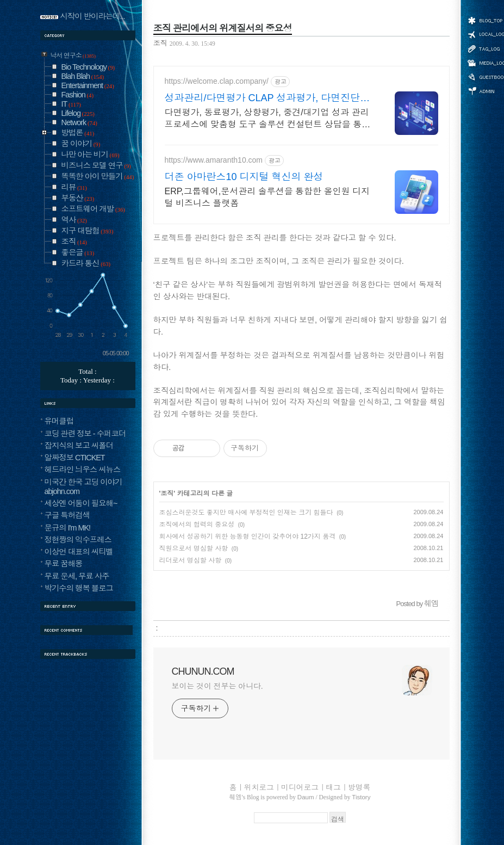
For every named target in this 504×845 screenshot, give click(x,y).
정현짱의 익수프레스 (78, 540)
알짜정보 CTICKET (75, 458)
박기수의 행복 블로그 (79, 588)
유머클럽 (59, 421)
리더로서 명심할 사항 (191, 560)
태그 (333, 787)
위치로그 (259, 787)
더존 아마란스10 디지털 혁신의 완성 (244, 177)
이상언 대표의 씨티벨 (79, 552)
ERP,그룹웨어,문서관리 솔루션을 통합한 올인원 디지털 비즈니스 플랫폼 (267, 197)
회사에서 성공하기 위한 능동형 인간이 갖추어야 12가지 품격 (248, 536)
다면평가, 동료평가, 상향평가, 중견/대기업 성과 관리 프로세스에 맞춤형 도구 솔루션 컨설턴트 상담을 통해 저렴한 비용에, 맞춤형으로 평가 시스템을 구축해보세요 (268, 119)
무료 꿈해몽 (64, 564)
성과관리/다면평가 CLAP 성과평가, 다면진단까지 (267, 98)
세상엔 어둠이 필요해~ (81, 503)
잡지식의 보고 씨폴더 (79, 446)
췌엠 (236, 797)
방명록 (359, 787)
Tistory (361, 797)
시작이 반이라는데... (93, 16)
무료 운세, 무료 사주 (77, 576)
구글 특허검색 (67, 515)
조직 (160, 43)
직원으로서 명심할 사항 (194, 548)
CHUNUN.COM (203, 671)
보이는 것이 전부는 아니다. (217, 686)
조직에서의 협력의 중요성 (197, 525)
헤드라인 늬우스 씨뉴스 (83, 470)
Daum (306, 797)
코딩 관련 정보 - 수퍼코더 (85, 434)
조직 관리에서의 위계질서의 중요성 (223, 28)
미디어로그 (300, 787)
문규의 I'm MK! (68, 528)
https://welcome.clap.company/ (217, 81)
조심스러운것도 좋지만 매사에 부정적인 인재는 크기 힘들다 (246, 513)
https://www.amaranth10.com (214, 160)
